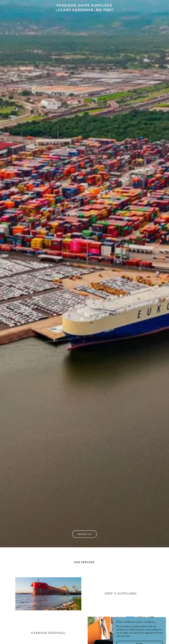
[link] (84, 11)
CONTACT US (85, 534)
